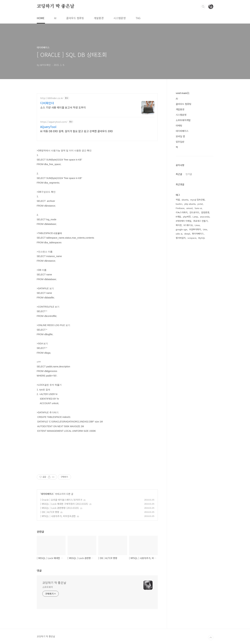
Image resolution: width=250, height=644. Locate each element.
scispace (192, 342)
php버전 (187, 321)
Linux (197, 329)
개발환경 (99, 18)
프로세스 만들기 (200, 325)
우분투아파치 (195, 333)
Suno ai (198, 312)
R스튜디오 (188, 329)
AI (55, 18)
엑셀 (178, 304)
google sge (181, 333)
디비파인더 (47, 103)
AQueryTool (48, 127)
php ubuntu (190, 308)
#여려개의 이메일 (184, 325)
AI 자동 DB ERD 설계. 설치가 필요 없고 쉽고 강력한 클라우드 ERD (77, 131)
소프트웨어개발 (183, 120)
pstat (200, 308)
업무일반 (180, 142)
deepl (187, 338)
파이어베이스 (198, 338)
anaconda (205, 321)
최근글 (179, 278)
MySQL (202, 342)
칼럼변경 (205, 316)
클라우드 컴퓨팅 (75, 18)
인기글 (189, 278)
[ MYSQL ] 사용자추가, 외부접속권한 (58, 516)
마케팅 (179, 125)
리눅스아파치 (182, 316)
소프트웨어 (48, 587)
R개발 (178, 321)
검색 (203, 7)
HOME (41, 18)
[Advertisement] (195, 205)
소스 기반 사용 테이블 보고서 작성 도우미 (63, 107)
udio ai (179, 338)
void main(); (183, 93)
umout (190, 312)
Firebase (180, 312)
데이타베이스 (47, 494)
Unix (205, 333)
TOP (211, 638)
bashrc (179, 308)
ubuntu (185, 304)
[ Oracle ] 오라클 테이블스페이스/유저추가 (61, 500)
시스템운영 (120, 18)
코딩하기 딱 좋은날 (56, 6)
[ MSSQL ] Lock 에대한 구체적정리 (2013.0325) (64, 504)
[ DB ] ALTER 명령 (50, 512)
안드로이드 (194, 316)
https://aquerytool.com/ (54, 122)
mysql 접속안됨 (198, 304)
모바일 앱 (180, 136)
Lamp (195, 321)
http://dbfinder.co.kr (52, 98)
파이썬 (179, 329)
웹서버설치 (181, 342)
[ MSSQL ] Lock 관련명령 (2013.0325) (60, 508)
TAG (138, 18)
